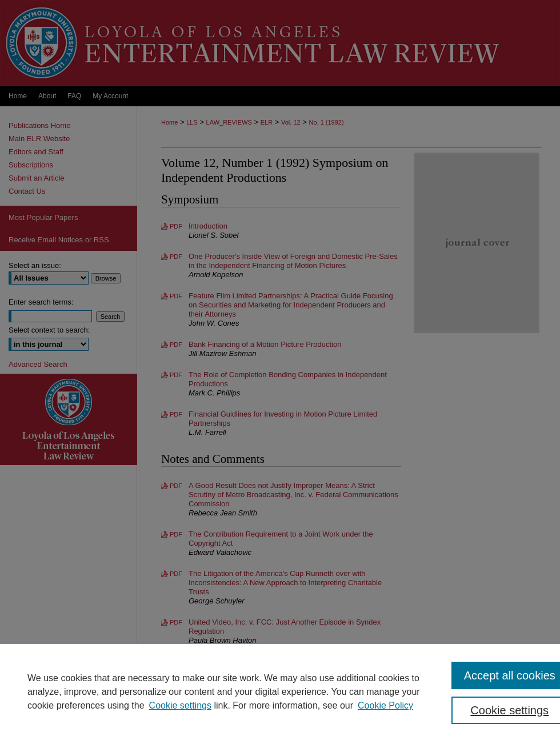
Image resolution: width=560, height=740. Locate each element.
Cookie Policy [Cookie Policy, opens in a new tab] (385, 705)
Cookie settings (180, 705)
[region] (280, 691)
